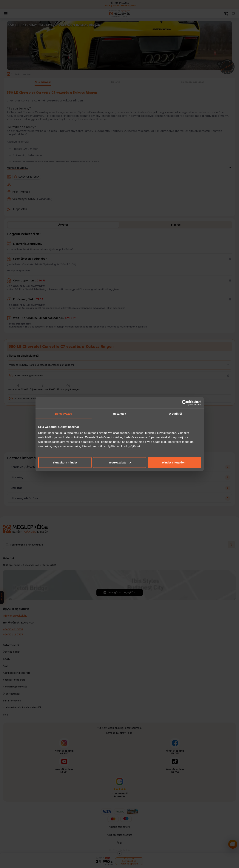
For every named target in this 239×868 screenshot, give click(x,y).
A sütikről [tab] (176, 414)
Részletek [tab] (119, 414)
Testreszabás (120, 462)
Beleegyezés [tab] (63, 414)
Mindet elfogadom (174, 462)
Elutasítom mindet (65, 462)
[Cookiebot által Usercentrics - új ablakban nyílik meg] (185, 403)
